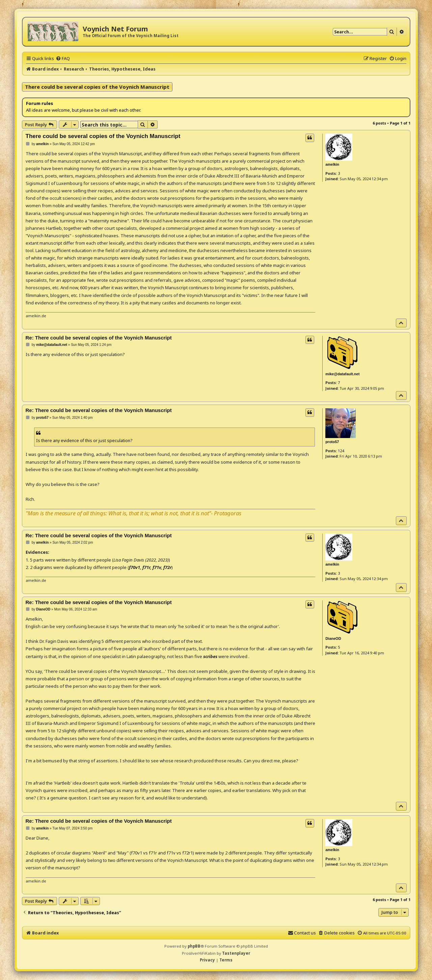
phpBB (194, 946)
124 (341, 451)
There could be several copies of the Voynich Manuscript (97, 87)
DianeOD (333, 638)
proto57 (332, 442)
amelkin (332, 164)
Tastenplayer (236, 953)
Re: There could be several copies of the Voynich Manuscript (99, 338)
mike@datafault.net (342, 374)
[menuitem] (63, 58)
